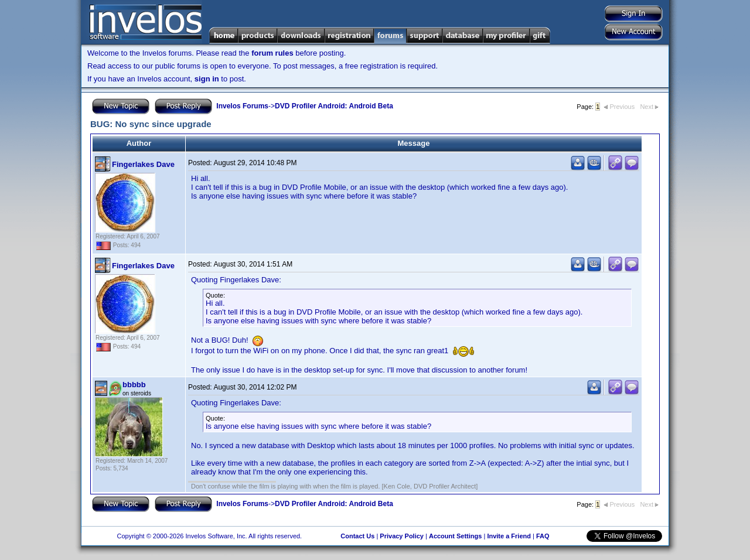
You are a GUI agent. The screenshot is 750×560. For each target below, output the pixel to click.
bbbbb (134, 385)
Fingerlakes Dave (143, 164)
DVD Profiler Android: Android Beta (334, 106)
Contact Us (357, 536)
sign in (207, 79)
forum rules (272, 53)
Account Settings (455, 536)
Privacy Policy (402, 536)
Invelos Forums (242, 106)
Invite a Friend (509, 536)
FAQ (543, 536)
